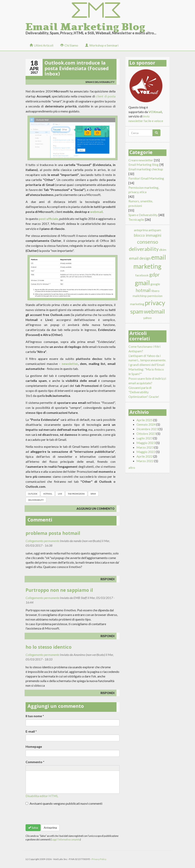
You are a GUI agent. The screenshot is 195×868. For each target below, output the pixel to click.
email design (140, 258)
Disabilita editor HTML (42, 796)
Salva (33, 828)
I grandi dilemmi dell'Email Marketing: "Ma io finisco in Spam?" (146, 369)
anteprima (141, 230)
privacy (155, 303)
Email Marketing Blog (85, 26)
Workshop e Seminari (102, 45)
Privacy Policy (99, 859)
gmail (142, 283)
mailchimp (140, 296)
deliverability (36, 500)
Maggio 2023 (146, 443)
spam (93, 494)
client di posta (106, 96)
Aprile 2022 (145, 456)
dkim (163, 250)
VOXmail (155, 112)
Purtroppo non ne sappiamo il (59, 591)
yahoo (147, 318)
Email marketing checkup (146, 169)
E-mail (31, 731)
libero (155, 291)
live (60, 494)
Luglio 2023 (145, 438)
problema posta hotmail (53, 534)
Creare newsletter (141, 160)
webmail (96, 212)
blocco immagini (148, 235)
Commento (35, 762)
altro (132, 467)
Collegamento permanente (42, 541)
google (155, 284)
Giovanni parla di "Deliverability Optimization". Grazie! (144, 392)
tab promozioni (76, 494)
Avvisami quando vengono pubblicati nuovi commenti (64, 803)
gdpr (155, 274)
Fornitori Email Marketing (146, 178)
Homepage (34, 746)
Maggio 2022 (146, 452)
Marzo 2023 (145, 447)
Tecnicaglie (136, 219)
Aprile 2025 (145, 420)
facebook (142, 275)
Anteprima (50, 828)
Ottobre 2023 (146, 434)
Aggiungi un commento (96, 509)
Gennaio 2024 (146, 424)
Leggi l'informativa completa (66, 839)
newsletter (70, 364)
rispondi (107, 579)
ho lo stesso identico (49, 648)
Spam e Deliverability (100, 82)
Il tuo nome (35, 716)
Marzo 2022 (145, 461)
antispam (155, 230)
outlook (33, 494)
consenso (148, 242)
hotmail (48, 494)
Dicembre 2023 (147, 429)
